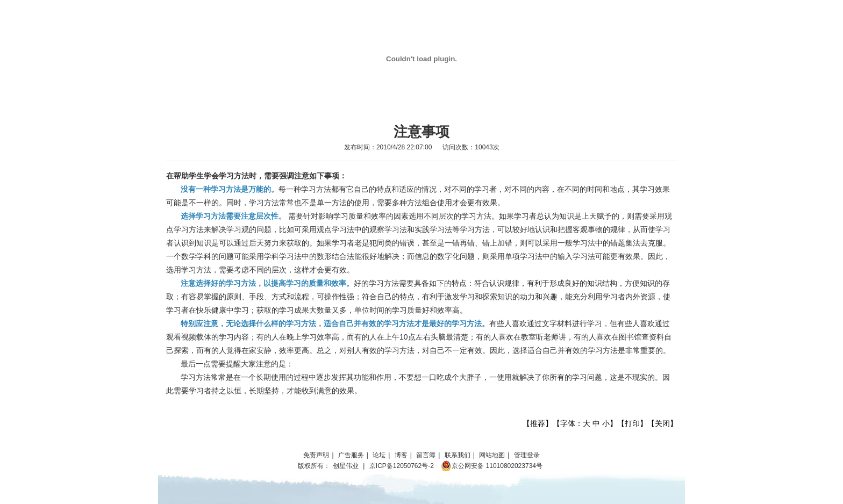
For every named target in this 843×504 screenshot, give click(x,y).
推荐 (538, 423)
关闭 (662, 423)
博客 (401, 455)
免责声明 (316, 455)
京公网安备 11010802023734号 (492, 466)
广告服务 (351, 455)
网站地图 (492, 455)
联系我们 (458, 455)
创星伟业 (346, 466)
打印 (632, 423)
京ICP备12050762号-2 (402, 466)
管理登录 (527, 455)
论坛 (379, 455)
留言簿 (426, 455)
